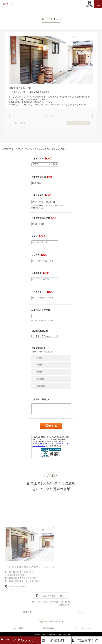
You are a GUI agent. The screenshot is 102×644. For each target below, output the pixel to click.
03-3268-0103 (53, 599)
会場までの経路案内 (17, 590)
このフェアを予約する (79, 123)
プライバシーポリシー (83, 628)
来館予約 (89, 4)
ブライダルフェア (20, 640)
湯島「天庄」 (11, 4)
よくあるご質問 (16, 628)
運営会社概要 (48, 628)
